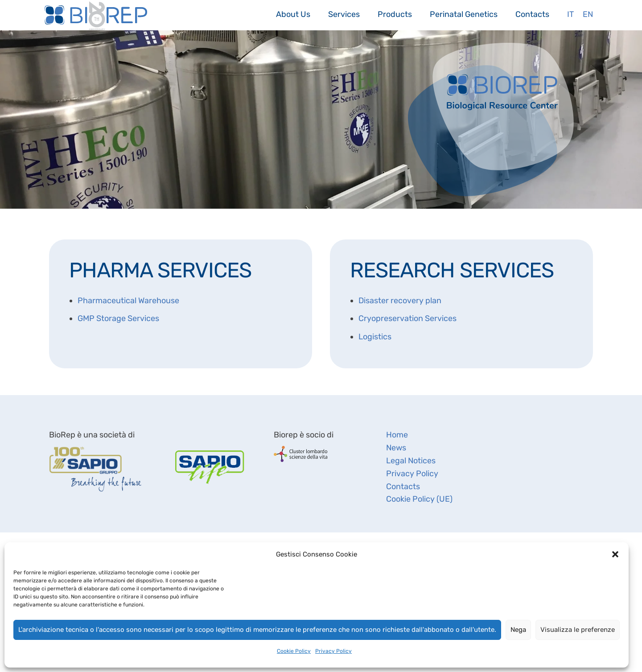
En (588, 14)
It (570, 14)
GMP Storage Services (118, 318)
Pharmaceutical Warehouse (128, 301)
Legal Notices (411, 461)
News (396, 448)
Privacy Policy (333, 651)
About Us (293, 14)
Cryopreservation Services (407, 318)
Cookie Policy (294, 651)
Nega (518, 630)
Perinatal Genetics (464, 14)
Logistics (375, 337)
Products (395, 14)
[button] (615, 554)
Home (397, 435)
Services (344, 14)
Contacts (532, 14)
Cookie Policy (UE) (419, 499)
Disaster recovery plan (400, 301)
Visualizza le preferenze (578, 630)
